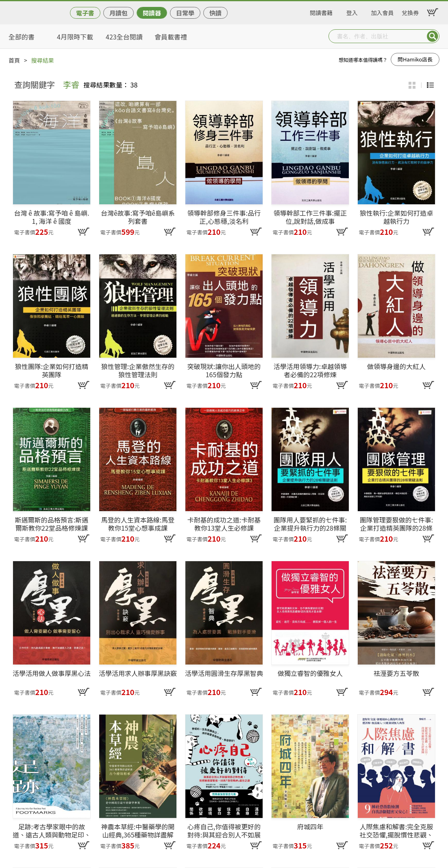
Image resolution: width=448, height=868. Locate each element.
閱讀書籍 (321, 11)
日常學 (185, 13)
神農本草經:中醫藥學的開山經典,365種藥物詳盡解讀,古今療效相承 (138, 831)
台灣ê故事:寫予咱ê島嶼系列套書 (138, 217)
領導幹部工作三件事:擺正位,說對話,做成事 (310, 217)
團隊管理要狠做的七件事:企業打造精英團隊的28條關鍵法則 (396, 524)
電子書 (85, 13)
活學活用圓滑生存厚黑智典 (224, 673)
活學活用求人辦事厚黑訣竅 (138, 673)
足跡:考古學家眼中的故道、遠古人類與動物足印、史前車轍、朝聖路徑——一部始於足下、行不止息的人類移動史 (52, 831)
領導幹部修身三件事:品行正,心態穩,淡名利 (224, 217)
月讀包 (119, 13)
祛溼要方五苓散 (396, 673)
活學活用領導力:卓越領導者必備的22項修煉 (310, 370)
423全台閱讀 (124, 37)
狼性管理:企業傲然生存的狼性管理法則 (138, 370)
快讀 (215, 13)
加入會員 (383, 11)
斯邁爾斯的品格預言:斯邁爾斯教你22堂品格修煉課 (52, 524)
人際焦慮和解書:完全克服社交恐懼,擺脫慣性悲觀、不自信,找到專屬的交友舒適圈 (396, 831)
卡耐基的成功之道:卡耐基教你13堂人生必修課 (224, 524)
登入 (352, 11)
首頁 (14, 60)
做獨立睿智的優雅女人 (310, 673)
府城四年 (310, 827)
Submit (433, 36)
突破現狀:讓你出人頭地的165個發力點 (224, 370)
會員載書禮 (171, 37)
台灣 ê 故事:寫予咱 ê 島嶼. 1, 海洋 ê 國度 (52, 217)
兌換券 (410, 11)
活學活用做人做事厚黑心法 (52, 673)
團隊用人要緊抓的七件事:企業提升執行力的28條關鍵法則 (310, 524)
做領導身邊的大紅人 (396, 367)
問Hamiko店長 (415, 59)
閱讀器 (152, 13)
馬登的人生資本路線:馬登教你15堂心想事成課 (138, 524)
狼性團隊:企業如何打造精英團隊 (52, 370)
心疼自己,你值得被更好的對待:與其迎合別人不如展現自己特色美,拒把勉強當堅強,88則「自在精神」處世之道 (224, 831)
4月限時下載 (75, 37)
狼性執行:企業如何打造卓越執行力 (396, 217)
